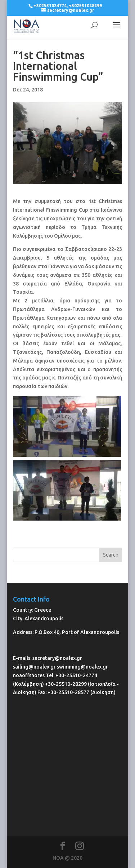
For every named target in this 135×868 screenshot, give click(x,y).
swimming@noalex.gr (82, 667)
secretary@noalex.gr (57, 658)
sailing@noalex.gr (34, 667)
